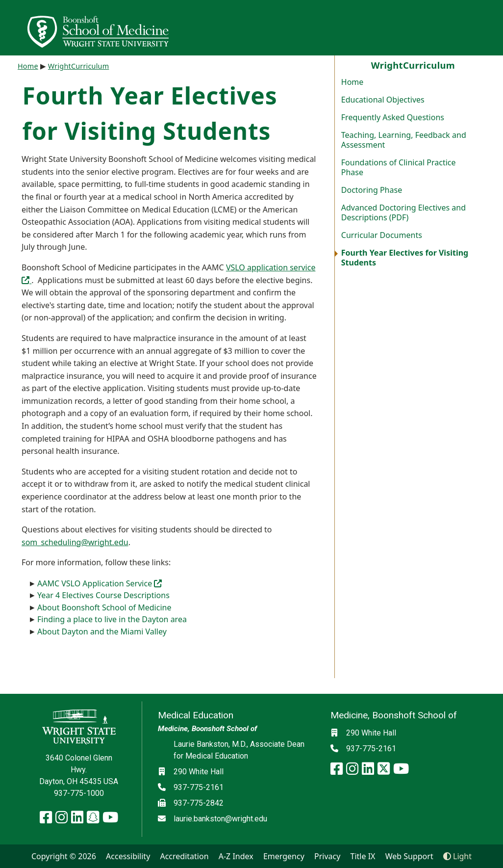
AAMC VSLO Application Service (100, 583)
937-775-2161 (199, 787)
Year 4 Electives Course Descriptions (103, 595)
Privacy (327, 856)
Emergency (284, 856)
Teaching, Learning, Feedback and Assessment (404, 140)
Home (352, 82)
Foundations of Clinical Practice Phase (399, 167)
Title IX (363, 856)
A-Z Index (236, 856)
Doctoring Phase (372, 190)
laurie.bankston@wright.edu (220, 819)
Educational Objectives (383, 100)
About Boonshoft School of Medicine (104, 607)
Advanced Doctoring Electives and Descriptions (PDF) (403, 212)
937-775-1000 (79, 793)
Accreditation (184, 856)
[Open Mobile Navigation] (491, 27)
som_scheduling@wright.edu (75, 542)
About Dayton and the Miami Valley (102, 631)
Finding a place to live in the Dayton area (112, 619)
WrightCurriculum (79, 66)
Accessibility (128, 856)
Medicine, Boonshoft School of (207, 729)
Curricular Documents (382, 235)
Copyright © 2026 (64, 856)
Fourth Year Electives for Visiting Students (405, 258)
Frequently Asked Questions (393, 117)
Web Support (409, 856)
